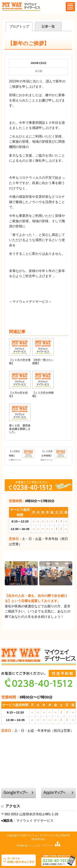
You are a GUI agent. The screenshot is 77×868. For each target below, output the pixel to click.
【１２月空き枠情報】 (46, 456)
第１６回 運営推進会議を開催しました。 (20, 429)
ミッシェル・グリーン (40, 845)
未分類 (39, 71)
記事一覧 (48, 27)
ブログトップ (19, 27)
